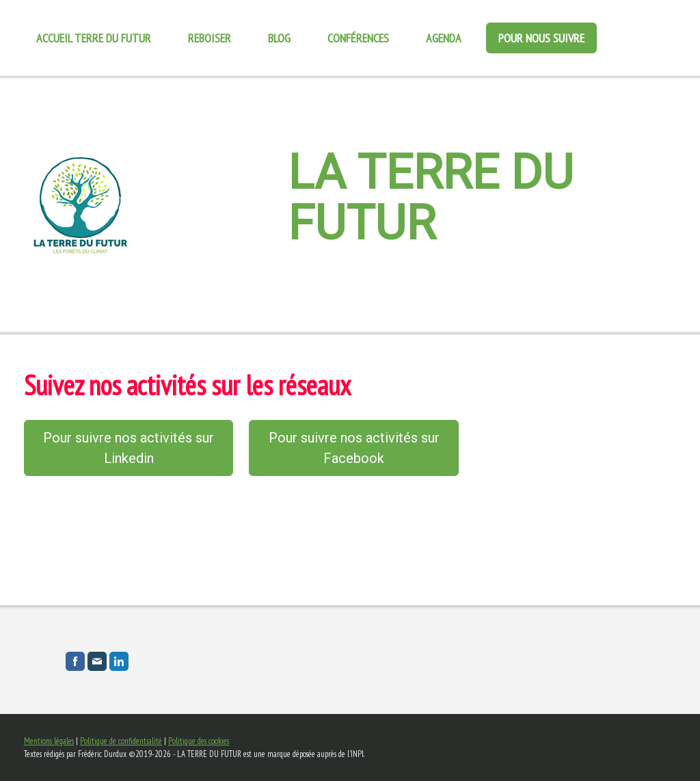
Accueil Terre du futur (94, 38)
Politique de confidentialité (121, 741)
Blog (279, 38)
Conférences (358, 38)
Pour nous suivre (541, 38)
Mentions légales (49, 741)
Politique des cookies (199, 741)
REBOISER (210, 38)
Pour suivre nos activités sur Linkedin (129, 448)
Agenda (444, 38)
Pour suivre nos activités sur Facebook (354, 448)
